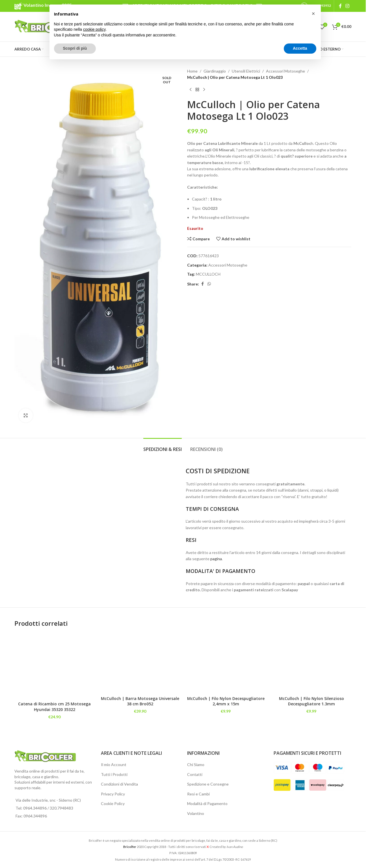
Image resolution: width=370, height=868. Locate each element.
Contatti (195, 774)
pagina (216, 559)
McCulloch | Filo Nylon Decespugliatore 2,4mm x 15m (226, 701)
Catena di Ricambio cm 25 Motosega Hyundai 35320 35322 (54, 707)
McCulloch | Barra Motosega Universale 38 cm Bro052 (140, 701)
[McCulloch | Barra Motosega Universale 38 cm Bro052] (140, 663)
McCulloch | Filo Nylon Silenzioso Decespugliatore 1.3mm (311, 701)
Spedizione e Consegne (208, 784)
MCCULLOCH (208, 274)
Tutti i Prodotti (114, 774)
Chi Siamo (196, 765)
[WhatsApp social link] (209, 284)
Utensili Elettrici (246, 71)
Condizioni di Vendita (119, 784)
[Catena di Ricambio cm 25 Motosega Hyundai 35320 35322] (54, 666)
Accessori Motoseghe (285, 71)
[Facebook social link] (340, 6)
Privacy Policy (113, 794)
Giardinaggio (215, 71)
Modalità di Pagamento (207, 803)
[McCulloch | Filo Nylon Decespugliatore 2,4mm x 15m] (226, 663)
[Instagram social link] (348, 6)
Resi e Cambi (198, 794)
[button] (313, 14)
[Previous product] (191, 90)
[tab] (163, 447)
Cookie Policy (113, 803)
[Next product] (204, 90)
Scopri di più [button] (75, 48)
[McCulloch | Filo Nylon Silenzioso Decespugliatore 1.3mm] (311, 663)
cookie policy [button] (94, 29)
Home (192, 71)
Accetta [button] (300, 48)
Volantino (196, 813)
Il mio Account (114, 765)
